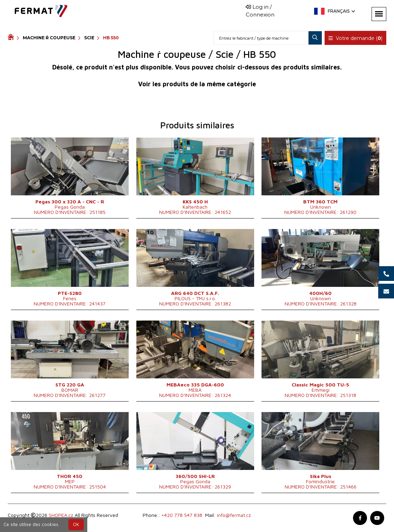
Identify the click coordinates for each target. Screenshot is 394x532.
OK (76, 524)
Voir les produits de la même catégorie (197, 84)
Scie (89, 38)
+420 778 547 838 (182, 515)
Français (341, 11)
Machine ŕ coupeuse (49, 38)
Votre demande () (355, 38)
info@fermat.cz (234, 515)
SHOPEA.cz (61, 515)
